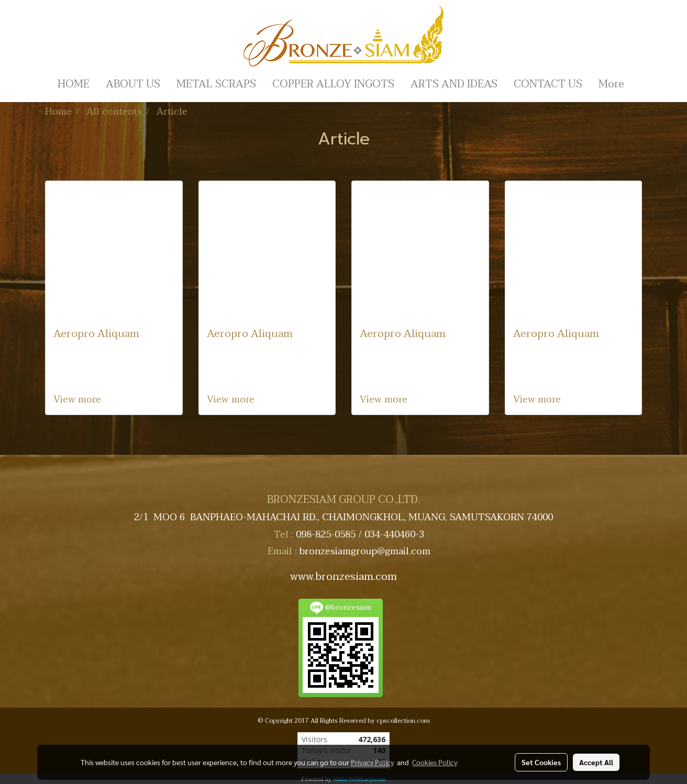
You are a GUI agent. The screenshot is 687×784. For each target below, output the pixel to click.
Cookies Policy (435, 762)
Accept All (596, 762)
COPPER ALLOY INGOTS (333, 84)
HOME (74, 84)
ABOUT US (133, 84)
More (611, 84)
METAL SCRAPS (216, 84)
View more (79, 400)
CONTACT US (548, 84)
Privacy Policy (372, 762)
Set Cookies (541, 762)
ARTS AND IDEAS (454, 84)
